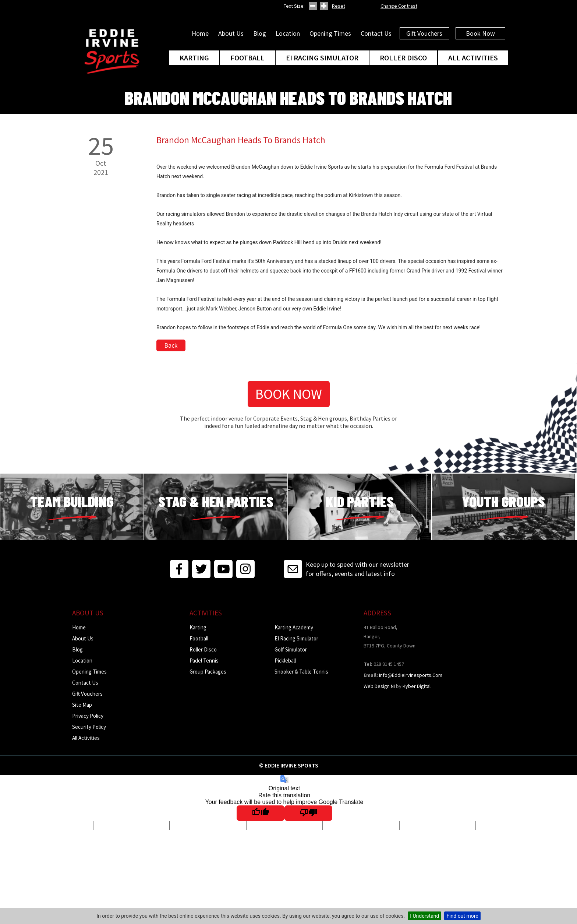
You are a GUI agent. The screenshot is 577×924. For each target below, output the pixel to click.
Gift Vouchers (424, 33)
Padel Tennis (204, 660)
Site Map (82, 705)
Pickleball (285, 660)
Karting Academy (294, 627)
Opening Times (330, 33)
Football (247, 58)
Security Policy (89, 727)
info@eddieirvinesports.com (411, 675)
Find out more (462, 916)
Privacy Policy (88, 716)
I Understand (424, 916)
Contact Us (376, 33)
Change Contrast (399, 6)
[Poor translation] (308, 813)
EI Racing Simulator (322, 58)
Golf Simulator (291, 649)
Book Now (480, 33)
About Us (231, 33)
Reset (339, 6)
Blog (260, 33)
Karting (194, 58)
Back (171, 345)
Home (200, 33)
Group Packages (208, 672)
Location (288, 33)
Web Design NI (379, 686)
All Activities (473, 58)
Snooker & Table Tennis (301, 672)
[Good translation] (261, 813)
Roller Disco (403, 58)
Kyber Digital (417, 686)
